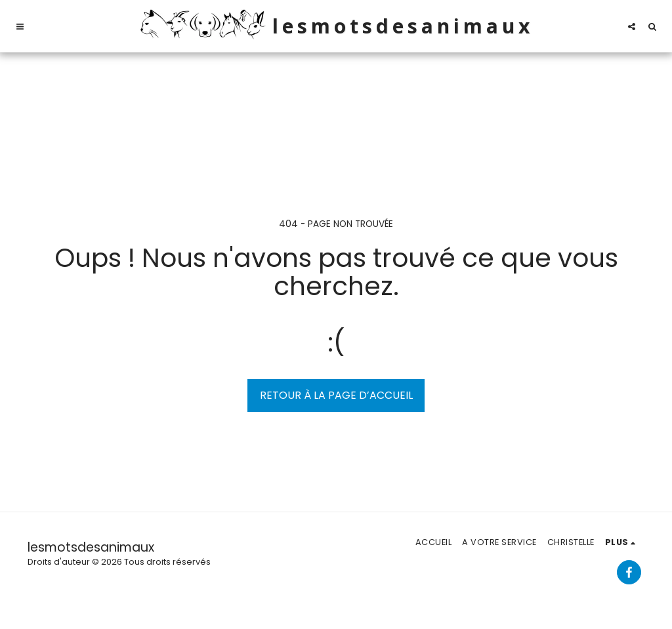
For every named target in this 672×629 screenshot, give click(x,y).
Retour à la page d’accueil (336, 395)
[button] (20, 26)
